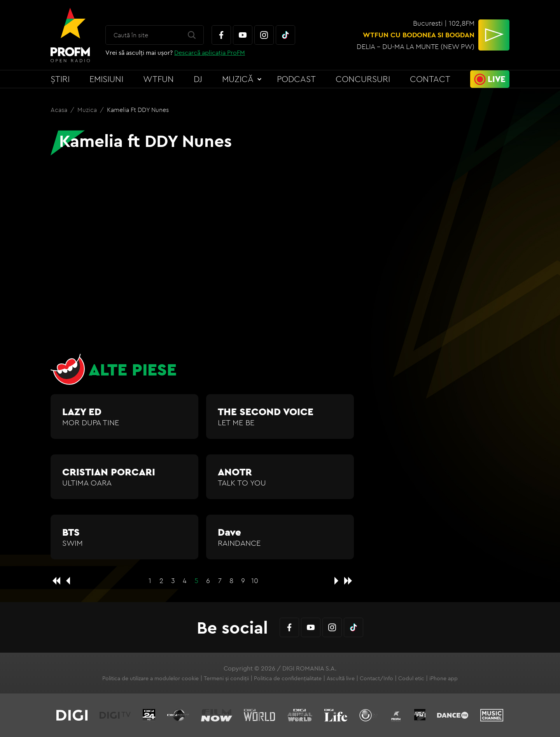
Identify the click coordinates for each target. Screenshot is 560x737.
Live (497, 79)
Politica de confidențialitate (288, 678)
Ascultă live (341, 678)
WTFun (158, 79)
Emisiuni (106, 79)
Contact (430, 79)
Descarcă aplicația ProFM (210, 52)
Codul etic (411, 678)
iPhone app (444, 678)
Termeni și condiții (226, 678)
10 (255, 581)
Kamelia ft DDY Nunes (138, 110)
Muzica (88, 110)
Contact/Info (376, 678)
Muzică (238, 79)
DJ (198, 79)
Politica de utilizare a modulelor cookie (150, 678)
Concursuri (363, 79)
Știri (60, 79)
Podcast (296, 79)
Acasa (60, 110)
